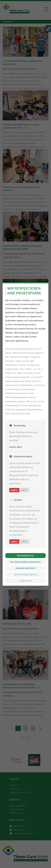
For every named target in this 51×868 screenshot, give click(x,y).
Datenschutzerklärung (25, 574)
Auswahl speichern (26, 568)
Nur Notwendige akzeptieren (26, 562)
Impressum (26, 581)
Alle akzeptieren (25, 556)
